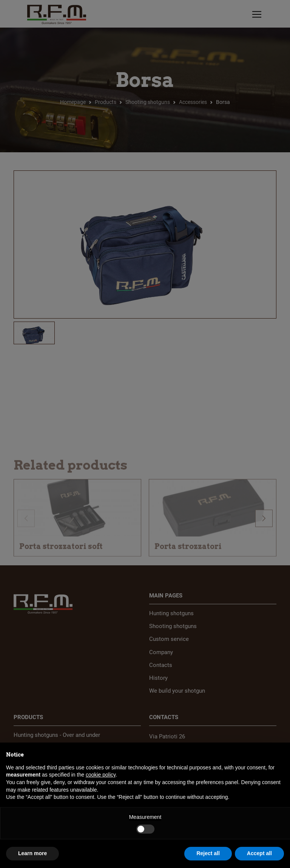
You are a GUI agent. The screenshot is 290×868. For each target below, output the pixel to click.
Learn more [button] (32, 853)
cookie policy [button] (101, 775)
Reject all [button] (208, 853)
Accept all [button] (259, 853)
